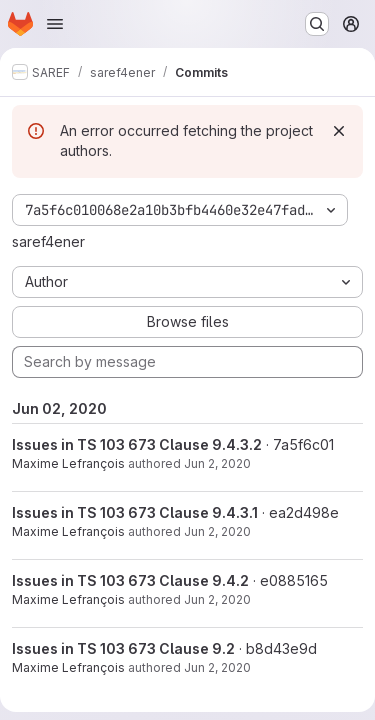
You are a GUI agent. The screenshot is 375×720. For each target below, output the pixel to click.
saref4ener (48, 241)
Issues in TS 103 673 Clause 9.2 (123, 648)
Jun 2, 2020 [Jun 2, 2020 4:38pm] (217, 599)
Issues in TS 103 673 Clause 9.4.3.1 (135, 512)
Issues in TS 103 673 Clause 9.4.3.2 (137, 444)
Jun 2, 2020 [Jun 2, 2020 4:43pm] (217, 463)
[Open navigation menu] (55, 24)
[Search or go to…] (317, 24)
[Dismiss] (339, 131)
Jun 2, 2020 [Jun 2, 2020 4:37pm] (217, 667)
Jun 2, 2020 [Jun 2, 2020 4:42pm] (217, 531)
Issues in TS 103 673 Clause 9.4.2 (130, 580)
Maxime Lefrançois (68, 463)
